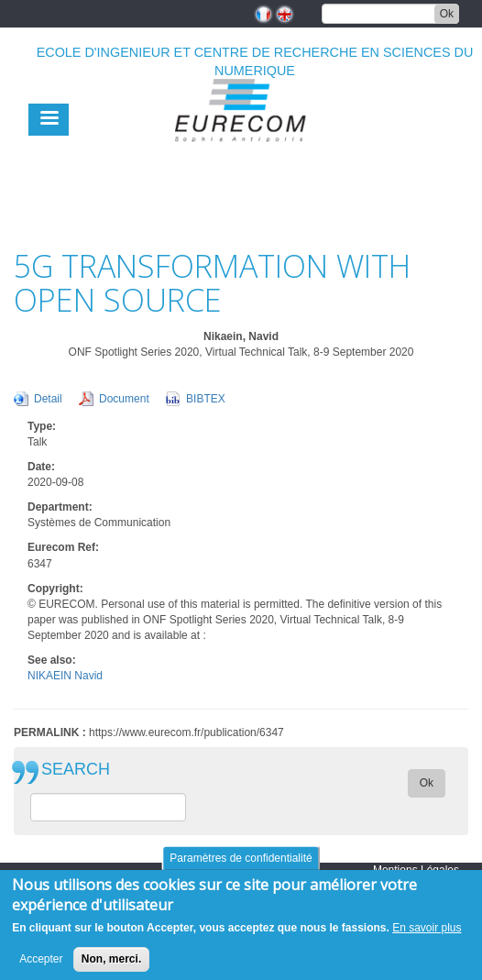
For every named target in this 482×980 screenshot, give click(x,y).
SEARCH (76, 770)
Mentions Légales (416, 870)
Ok (447, 14)
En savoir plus (427, 937)
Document (124, 399)
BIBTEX (206, 399)
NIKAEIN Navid (65, 676)
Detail (48, 399)
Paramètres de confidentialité (241, 867)
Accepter (41, 968)
